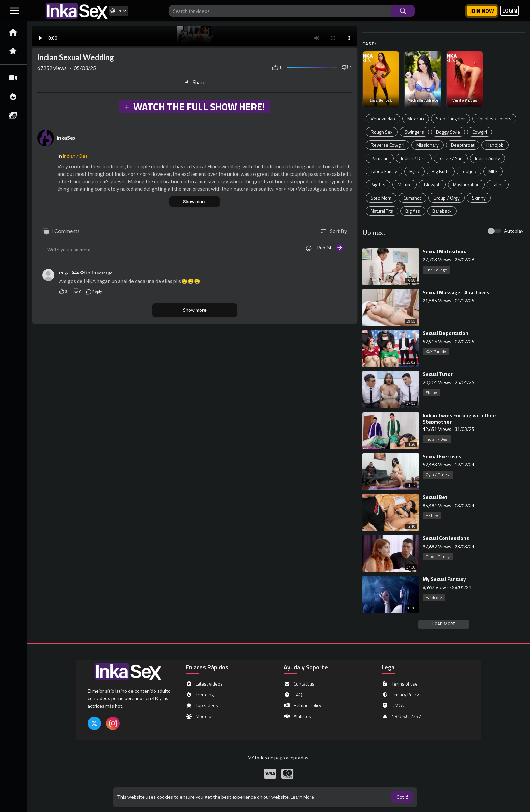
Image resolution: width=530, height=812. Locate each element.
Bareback (442, 211)
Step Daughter (451, 119)
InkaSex (66, 138)
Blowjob (432, 184)
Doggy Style (448, 132)
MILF (493, 171)
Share (195, 82)
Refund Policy (303, 705)
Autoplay (514, 231)
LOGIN (510, 11)
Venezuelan (383, 119)
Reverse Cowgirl (388, 145)
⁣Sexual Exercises (442, 456)
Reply (94, 291)
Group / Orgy (447, 198)
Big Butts (441, 171)
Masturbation (466, 184)
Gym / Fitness (438, 475)
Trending (200, 695)
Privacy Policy (400, 695)
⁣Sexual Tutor (438, 374)
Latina (498, 184)
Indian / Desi (414, 158)
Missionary (428, 145)
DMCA (393, 705)
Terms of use (400, 684)
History (432, 516)
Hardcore (434, 597)
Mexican (416, 119)
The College (436, 270)
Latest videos (204, 684)
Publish (330, 248)
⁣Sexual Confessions (446, 538)
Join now (482, 11)
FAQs (294, 695)
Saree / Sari (451, 158)
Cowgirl (480, 132)
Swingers (414, 132)
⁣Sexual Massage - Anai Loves (456, 292)
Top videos (202, 705)
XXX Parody (436, 352)
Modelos (200, 716)
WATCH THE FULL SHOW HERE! (194, 107)
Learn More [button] (302, 797)
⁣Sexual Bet (435, 497)
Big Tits (378, 184)
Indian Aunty (487, 158)
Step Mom (381, 198)
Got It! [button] (402, 797)
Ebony (431, 392)
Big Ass (413, 211)
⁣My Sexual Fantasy (444, 579)
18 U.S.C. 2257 (401, 716)
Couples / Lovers (494, 119)
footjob (469, 171)
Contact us (299, 684)
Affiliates (297, 716)
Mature (405, 184)
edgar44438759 (76, 272)
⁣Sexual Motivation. (444, 251)
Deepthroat (463, 145)
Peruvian (380, 158)
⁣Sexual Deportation (445, 333)
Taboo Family (384, 171)
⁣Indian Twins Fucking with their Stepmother (459, 419)
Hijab (414, 171)
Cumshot (412, 198)
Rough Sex (382, 132)
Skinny (479, 198)
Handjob (495, 145)
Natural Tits (382, 211)
